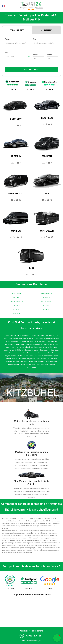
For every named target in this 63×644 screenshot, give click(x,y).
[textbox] (18, 43)
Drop (34, 39)
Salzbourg (47, 302)
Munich (47, 298)
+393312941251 (34, 636)
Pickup (7, 39)
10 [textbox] (35, 59)
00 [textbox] (49, 59)
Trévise (16, 306)
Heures (35, 55)
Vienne (47, 310)
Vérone (16, 310)
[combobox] (18, 43)
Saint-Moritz (16, 302)
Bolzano (16, 294)
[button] (57, 638)
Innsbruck (47, 294)
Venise (47, 306)
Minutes (50, 55)
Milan (16, 298)
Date (6, 52)
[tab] (17, 30)
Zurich (16, 314)
